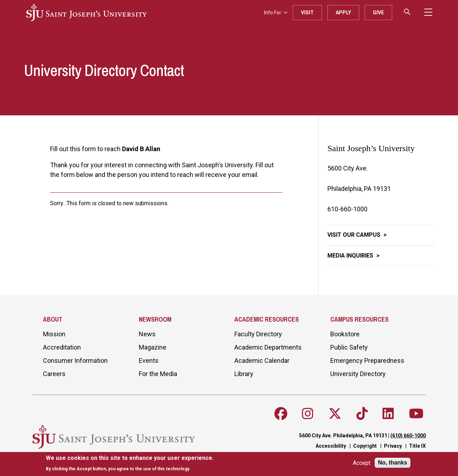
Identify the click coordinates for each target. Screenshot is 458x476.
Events (149, 360)
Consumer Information (75, 360)
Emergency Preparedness (367, 360)
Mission (54, 334)
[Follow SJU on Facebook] (281, 414)
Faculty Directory (258, 334)
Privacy (393, 446)
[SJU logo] (87, 13)
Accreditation (62, 347)
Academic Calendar (262, 360)
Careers (54, 374)
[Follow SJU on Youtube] (416, 414)
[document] (130, 463)
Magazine (153, 347)
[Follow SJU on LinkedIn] (388, 414)
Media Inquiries (351, 256)
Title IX (417, 446)
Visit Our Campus (355, 235)
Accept (362, 463)
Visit (307, 13)
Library (244, 374)
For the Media (158, 374)
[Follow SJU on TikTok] (362, 414)
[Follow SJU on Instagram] (308, 414)
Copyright (365, 446)
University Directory (358, 374)
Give (378, 13)
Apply (343, 13)
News (147, 334)
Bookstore (345, 334)
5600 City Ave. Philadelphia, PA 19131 (343, 436)
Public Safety (349, 347)
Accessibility (331, 446)
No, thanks (393, 463)
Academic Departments (268, 347)
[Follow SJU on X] (335, 414)
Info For (276, 13)
